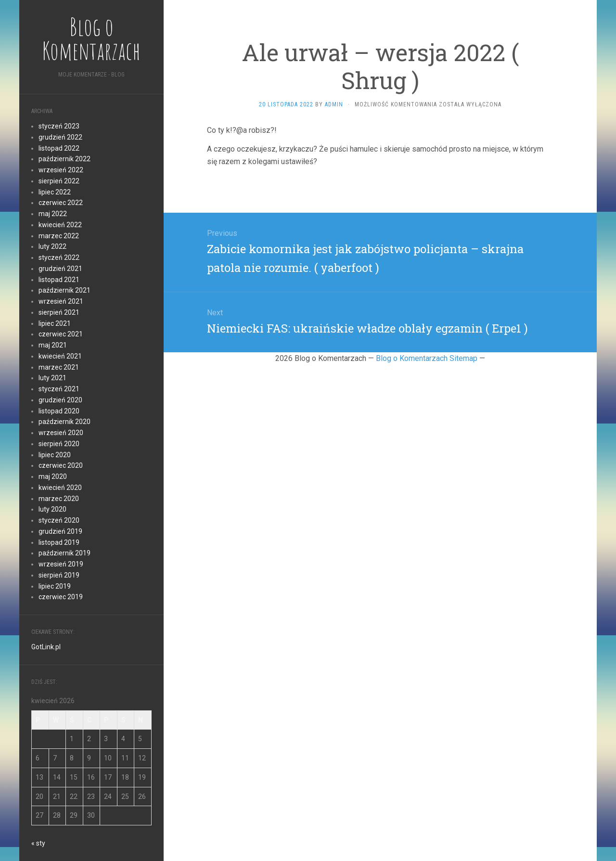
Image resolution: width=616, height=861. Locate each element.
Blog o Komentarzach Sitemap (427, 358)
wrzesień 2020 (61, 433)
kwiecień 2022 (60, 225)
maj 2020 (53, 476)
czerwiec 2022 (61, 203)
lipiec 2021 (55, 323)
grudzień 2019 (60, 531)
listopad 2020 (59, 411)
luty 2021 (52, 378)
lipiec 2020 (55, 455)
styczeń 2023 (59, 126)
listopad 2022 (59, 148)
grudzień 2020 (60, 400)
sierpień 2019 (59, 575)
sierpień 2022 (59, 181)
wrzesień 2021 (61, 301)
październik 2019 (64, 553)
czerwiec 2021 (61, 334)
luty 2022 (52, 246)
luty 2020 (52, 509)
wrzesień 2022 (61, 170)
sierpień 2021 (59, 312)
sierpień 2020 (59, 444)
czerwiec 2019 (61, 597)
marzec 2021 (59, 367)
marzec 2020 (59, 499)
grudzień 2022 (60, 137)
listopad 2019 (59, 542)
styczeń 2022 (59, 257)
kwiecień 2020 (60, 488)
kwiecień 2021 (60, 356)
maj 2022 (53, 214)
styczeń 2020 (59, 520)
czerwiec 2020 (61, 465)
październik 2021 (64, 290)
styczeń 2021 (59, 389)
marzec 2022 (59, 236)
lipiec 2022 (55, 192)
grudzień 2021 (60, 269)
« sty (38, 843)
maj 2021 (53, 345)
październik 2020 (64, 422)
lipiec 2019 (55, 586)
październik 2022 (64, 159)
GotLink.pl (46, 647)
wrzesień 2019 (61, 564)
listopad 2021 (59, 280)
